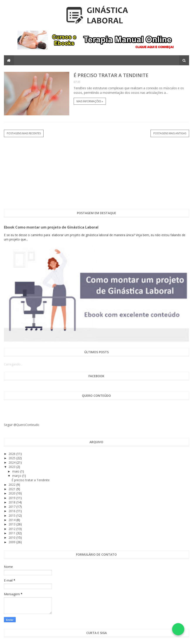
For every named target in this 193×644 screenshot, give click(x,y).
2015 (12, 515)
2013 (12, 524)
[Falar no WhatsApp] (178, 629)
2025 (12, 458)
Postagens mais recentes (24, 133)
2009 (12, 542)
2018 (12, 502)
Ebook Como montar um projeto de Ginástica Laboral (51, 227)
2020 (12, 493)
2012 (12, 529)
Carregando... (13, 364)
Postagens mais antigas (170, 133)
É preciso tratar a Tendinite (111, 75)
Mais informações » (90, 101)
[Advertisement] (97, 173)
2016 (12, 511)
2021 (12, 489)
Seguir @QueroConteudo (22, 425)
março (17, 476)
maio (16, 471)
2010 (12, 537)
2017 (12, 507)
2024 (12, 462)
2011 (12, 533)
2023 (12, 467)
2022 (12, 485)
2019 (12, 498)
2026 (12, 454)
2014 (12, 520)
